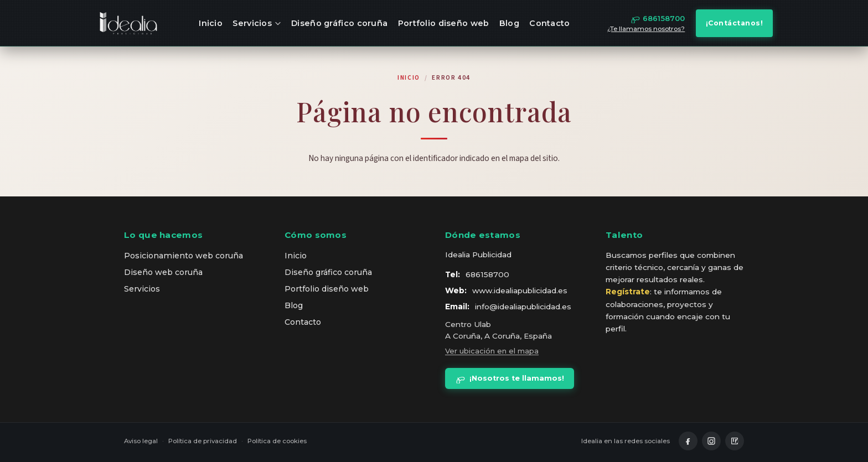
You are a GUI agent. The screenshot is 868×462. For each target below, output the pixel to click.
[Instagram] (711, 441)
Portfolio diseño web (444, 23)
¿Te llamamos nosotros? (646, 29)
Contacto (549, 23)
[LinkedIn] (735, 441)
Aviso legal (141, 441)
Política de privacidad (203, 441)
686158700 (487, 274)
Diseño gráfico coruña (339, 23)
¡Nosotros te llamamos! (509, 378)
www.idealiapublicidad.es (520, 290)
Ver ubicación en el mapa (492, 351)
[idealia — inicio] (128, 23)
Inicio (211, 23)
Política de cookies (277, 441)
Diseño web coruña (163, 272)
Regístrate (628, 292)
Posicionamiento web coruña (184, 256)
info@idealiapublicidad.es (523, 307)
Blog (509, 23)
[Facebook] (688, 441)
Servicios (257, 23)
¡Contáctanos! (735, 23)
